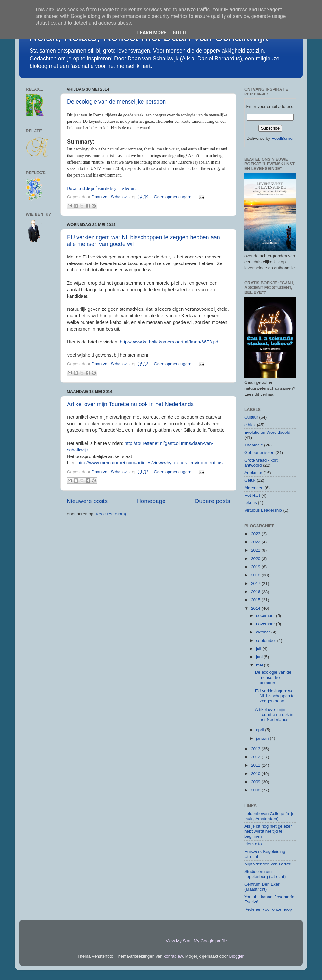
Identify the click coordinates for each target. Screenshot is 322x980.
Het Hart (252, 495)
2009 (256, 782)
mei (260, 665)
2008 (256, 790)
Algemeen (254, 488)
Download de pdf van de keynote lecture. (102, 188)
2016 (256, 592)
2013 (256, 749)
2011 (256, 765)
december (266, 616)
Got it (180, 33)
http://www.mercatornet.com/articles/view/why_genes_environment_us (150, 463)
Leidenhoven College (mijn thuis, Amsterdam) (269, 816)
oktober (264, 632)
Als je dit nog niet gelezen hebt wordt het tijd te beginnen (269, 831)
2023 (256, 534)
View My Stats (179, 941)
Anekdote (253, 473)
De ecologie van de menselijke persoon (116, 102)
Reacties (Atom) (111, 514)
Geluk (250, 480)
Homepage (151, 501)
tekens (251, 503)
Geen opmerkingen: (173, 197)
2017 (256, 583)
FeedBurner (283, 138)
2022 (256, 542)
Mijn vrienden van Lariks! (268, 864)
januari (263, 738)
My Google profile (210, 941)
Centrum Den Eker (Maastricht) (262, 887)
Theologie (254, 445)
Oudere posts (212, 501)
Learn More (152, 33)
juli (259, 649)
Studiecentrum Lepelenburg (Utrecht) (265, 874)
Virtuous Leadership (263, 510)
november (266, 624)
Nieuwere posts (87, 501)
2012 (256, 757)
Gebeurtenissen (259, 453)
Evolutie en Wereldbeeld (267, 432)
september (267, 640)
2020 (256, 559)
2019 (256, 567)
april (261, 730)
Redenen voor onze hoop (268, 909)
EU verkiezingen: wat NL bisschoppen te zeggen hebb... (275, 696)
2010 (256, 774)
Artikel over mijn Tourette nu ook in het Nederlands (130, 404)
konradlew (173, 956)
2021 (256, 550)
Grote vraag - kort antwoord (261, 463)
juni (260, 657)
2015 (256, 600)
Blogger (236, 956)
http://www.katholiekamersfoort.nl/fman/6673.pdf (170, 342)
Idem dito (253, 844)
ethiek (250, 425)
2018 (256, 575)
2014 (256, 608)
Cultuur (251, 417)
